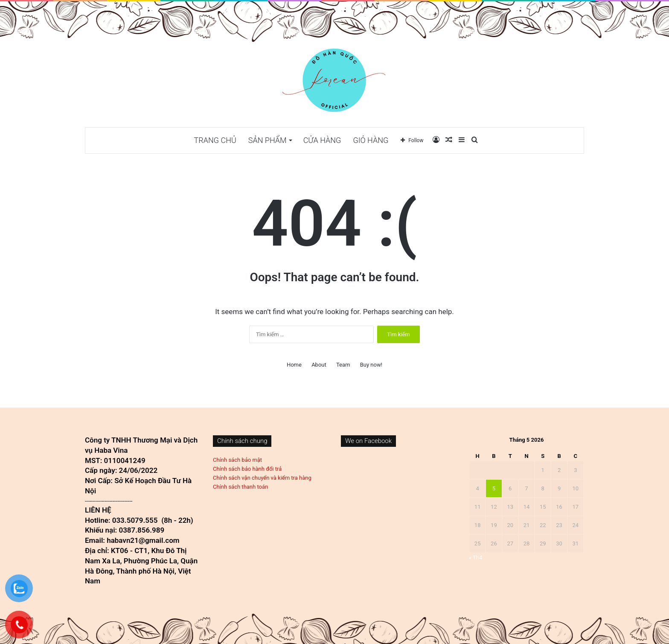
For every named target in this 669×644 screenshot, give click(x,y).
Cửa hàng (322, 140)
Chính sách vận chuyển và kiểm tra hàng (262, 478)
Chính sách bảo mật (237, 460)
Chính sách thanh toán (240, 487)
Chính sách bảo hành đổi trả (247, 469)
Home (294, 365)
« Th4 (476, 558)
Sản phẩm (268, 140)
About (319, 365)
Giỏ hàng (371, 140)
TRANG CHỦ (215, 140)
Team (343, 365)
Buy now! (371, 365)
